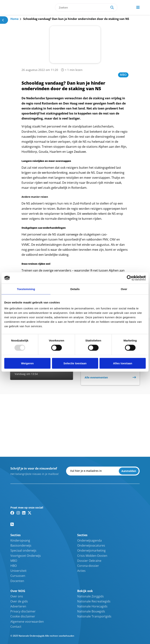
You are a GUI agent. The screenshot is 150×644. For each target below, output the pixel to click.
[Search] (112, 8)
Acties (81, 571)
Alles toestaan (123, 363)
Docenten (17, 581)
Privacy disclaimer (23, 611)
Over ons (17, 596)
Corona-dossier (88, 566)
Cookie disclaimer (23, 616)
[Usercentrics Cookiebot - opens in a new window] (129, 278)
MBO (123, 75)
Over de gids (19, 601)
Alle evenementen (96, 377)
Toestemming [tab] (26, 289)
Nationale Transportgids (94, 616)
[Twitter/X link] (30, 513)
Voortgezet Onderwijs (26, 556)
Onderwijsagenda (89, 540)
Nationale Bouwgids (91, 611)
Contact (16, 627)
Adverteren (18, 606)
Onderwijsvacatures (91, 545)
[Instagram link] (18, 513)
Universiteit (18, 571)
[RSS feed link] (12, 524)
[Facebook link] (12, 513)
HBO (14, 566)
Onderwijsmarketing (91, 550)
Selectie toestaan (75, 363)
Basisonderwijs (21, 545)
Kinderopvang (20, 540)
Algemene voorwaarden (27, 622)
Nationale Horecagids (92, 606)
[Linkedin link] (24, 513)
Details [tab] (75, 289)
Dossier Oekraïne (89, 561)
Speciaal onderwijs (23, 550)
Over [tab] (124, 289)
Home (14, 19)
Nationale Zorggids (91, 596)
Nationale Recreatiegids (94, 601)
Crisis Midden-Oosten (92, 556)
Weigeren (27, 363)
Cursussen (18, 576)
